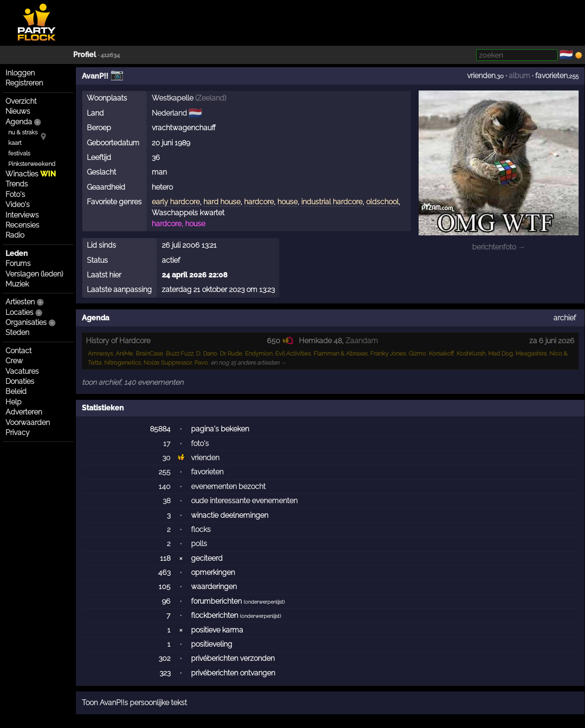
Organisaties (26, 322)
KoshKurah (471, 353)
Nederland (169, 113)
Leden (17, 253)
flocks (201, 529)
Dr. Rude (231, 353)
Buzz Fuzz (180, 353)
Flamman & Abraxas (340, 353)
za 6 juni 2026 (552, 341)
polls (199, 544)
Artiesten (20, 302)
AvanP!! (95, 76)
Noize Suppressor (168, 363)
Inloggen (20, 73)
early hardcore (176, 202)
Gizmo (417, 353)
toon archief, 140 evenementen (133, 382)
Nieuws (18, 111)
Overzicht (21, 101)
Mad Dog (500, 353)
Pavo (201, 363)
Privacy (18, 433)
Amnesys (100, 353)
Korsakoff (441, 353)
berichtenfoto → (499, 247)
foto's (200, 444)
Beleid (16, 391)
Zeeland (211, 98)
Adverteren (24, 412)
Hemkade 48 (320, 341)
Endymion (259, 353)
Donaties (20, 381)
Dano (210, 353)
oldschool (382, 202)
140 (165, 486)
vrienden (481, 76)
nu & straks (23, 132)
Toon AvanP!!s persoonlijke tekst (134, 703)
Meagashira (531, 353)
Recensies (22, 225)
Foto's (15, 194)
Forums (18, 263)
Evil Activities (293, 353)
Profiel (85, 55)
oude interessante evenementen (244, 501)
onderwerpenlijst (264, 602)
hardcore (259, 202)
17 (167, 444)
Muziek (17, 284)
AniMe (124, 353)
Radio (15, 235)
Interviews (22, 215)
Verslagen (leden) (34, 274)
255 (165, 472)
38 (167, 501)
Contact (19, 351)
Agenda (19, 122)
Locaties (19, 312)
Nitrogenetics (122, 363)
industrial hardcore (332, 202)
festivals (19, 153)
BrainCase (149, 353)
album (519, 76)
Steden (17, 332)
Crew (14, 361)
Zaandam (362, 341)
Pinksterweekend (32, 164)
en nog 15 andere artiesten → (249, 363)
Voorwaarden (28, 422)
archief (565, 318)
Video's (18, 205)
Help (13, 402)
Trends (17, 184)
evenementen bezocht (228, 486)
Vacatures (22, 371)
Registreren (24, 83)
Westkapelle (173, 98)
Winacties (31, 174)
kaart (15, 143)
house (287, 202)
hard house (222, 202)
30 (166, 458)
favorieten (551, 76)
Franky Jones (388, 353)
